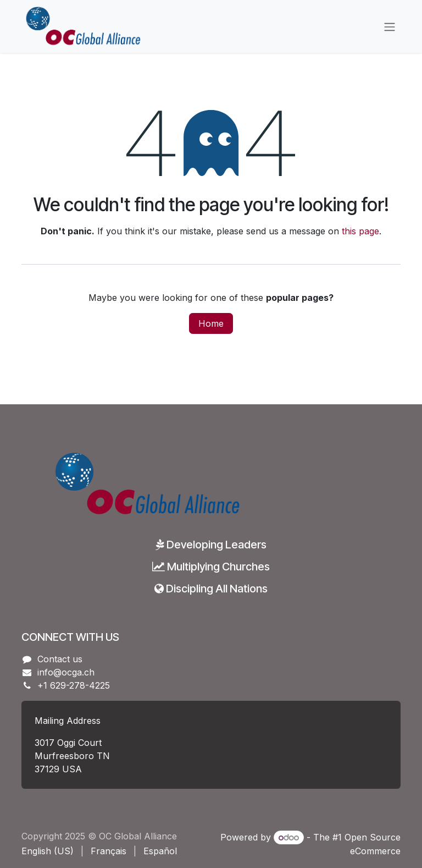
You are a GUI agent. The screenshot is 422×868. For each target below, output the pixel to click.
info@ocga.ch (66, 672)
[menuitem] (48, 851)
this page (360, 231)
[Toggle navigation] (390, 26)
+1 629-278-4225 (74, 685)
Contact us (60, 659)
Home (211, 323)
